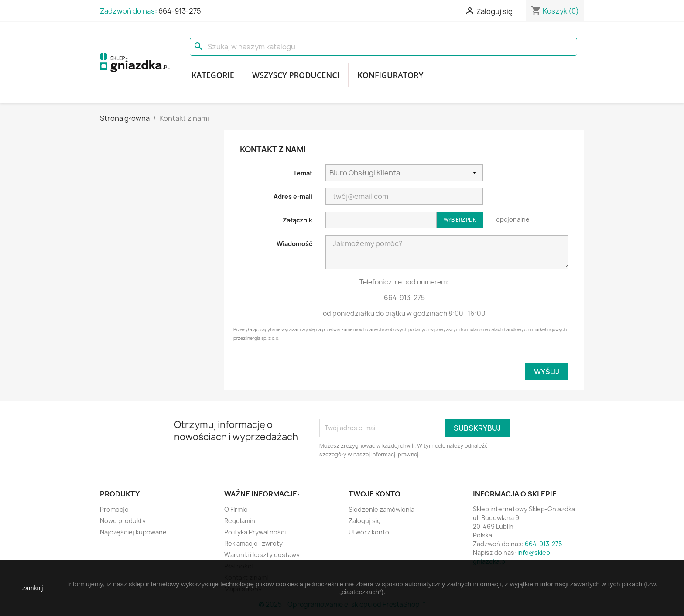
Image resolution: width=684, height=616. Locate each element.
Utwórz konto (369, 532)
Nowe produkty (123, 521)
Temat (303, 173)
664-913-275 (180, 11)
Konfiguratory (390, 75)
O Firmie (236, 509)
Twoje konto (374, 494)
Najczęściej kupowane (133, 532)
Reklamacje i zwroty (253, 543)
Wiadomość (294, 244)
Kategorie (213, 75)
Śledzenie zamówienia (381, 509)
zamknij (32, 588)
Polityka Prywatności (255, 532)
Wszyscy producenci (296, 75)
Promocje (114, 509)
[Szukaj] (383, 47)
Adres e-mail (293, 197)
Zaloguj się (365, 521)
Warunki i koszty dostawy (262, 555)
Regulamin (240, 521)
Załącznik (298, 220)
